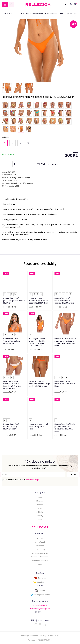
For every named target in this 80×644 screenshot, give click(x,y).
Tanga (27, 13)
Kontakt (40, 538)
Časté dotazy (40, 549)
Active (40, 508)
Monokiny (40, 501)
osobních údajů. (33, 480)
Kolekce (40, 505)
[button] (71, 5)
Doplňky (40, 516)
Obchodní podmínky (40, 553)
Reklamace (40, 546)
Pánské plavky (40, 512)
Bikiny (11, 13)
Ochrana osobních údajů (40, 557)
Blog (40, 564)
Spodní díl (19, 13)
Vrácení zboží (40, 542)
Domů (4, 13)
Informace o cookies (40, 561)
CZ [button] (64, 5)
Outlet (40, 520)
